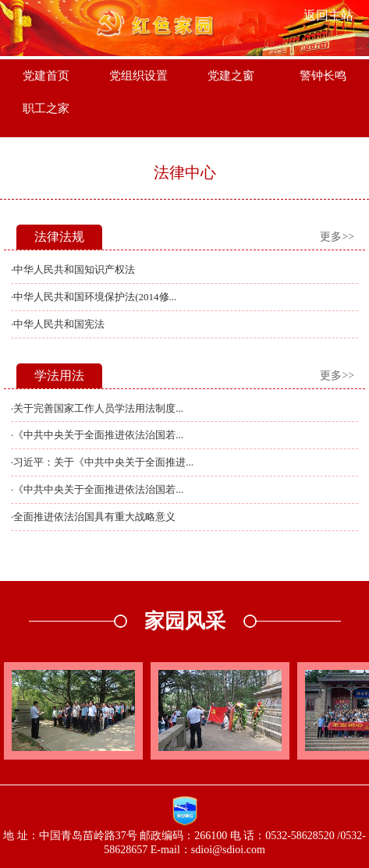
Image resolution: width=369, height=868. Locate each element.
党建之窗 (231, 76)
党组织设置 (138, 76)
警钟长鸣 (323, 76)
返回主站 (328, 15)
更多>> (337, 237)
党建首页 (46, 76)
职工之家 (46, 108)
